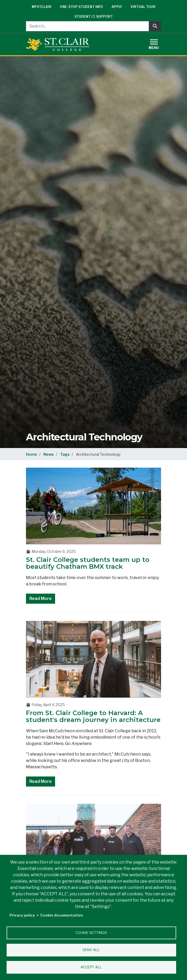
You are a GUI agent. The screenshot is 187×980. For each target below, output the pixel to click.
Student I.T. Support (94, 17)
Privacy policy (22, 915)
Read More (41, 599)
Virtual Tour (143, 7)
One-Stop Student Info (81, 7)
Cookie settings (91, 933)
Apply (117, 7)
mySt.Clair (42, 7)
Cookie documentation (62, 915)
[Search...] (87, 26)
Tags (65, 454)
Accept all (91, 967)
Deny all (91, 950)
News (49, 454)
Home (32, 454)
